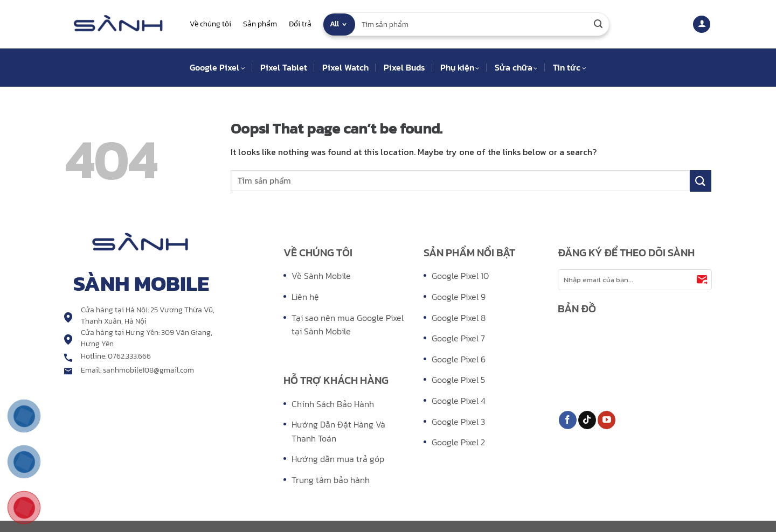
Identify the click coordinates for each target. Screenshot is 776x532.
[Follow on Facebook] (568, 420)
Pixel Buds (404, 67)
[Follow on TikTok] (587, 420)
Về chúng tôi (210, 24)
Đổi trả (300, 24)
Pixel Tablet (284, 67)
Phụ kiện (460, 67)
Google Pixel (217, 67)
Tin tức (569, 67)
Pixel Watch (345, 67)
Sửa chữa (516, 67)
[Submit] (598, 24)
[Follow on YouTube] (607, 420)
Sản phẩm (260, 24)
